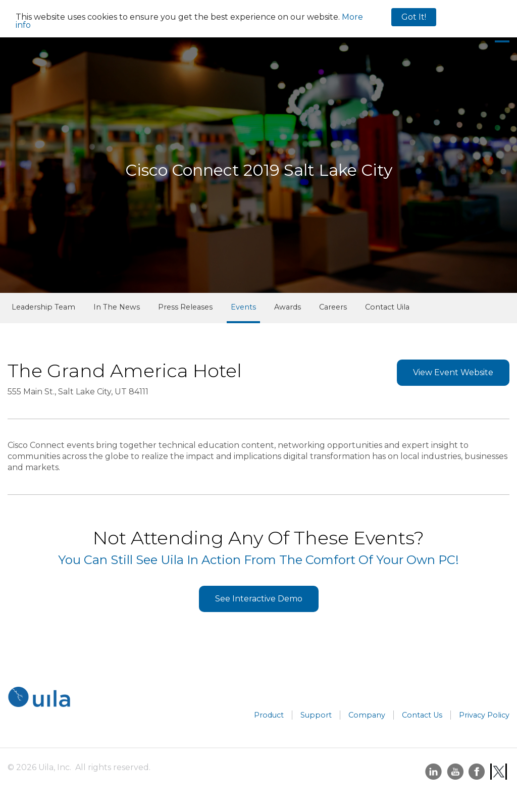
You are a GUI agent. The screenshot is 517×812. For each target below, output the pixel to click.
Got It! (414, 17)
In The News (117, 307)
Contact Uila (387, 307)
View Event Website (453, 372)
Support (316, 715)
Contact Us (422, 715)
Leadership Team (43, 307)
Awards (288, 307)
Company (367, 715)
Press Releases (185, 307)
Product (269, 715)
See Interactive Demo (259, 599)
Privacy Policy (484, 715)
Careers (333, 307)
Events (243, 307)
